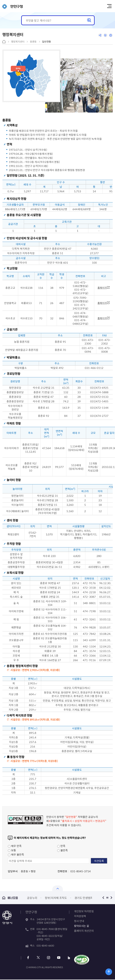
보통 (12, 850)
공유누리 (32, 898)
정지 (107, 898)
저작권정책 (80, 916)
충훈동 (33, 42)
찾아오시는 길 (81, 926)
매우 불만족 (16, 854)
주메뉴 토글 (110, 6)
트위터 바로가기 (38, 958)
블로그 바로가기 (66, 958)
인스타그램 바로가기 (47, 958)
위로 (109, 971)
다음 (111, 898)
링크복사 (104, 36)
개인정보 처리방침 (84, 911)
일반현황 (46, 42)
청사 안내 (79, 921)
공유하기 (98, 36)
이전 (103, 898)
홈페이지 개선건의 (84, 931)
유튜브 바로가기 (57, 958)
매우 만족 (15, 846)
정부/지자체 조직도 (56, 898)
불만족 (62, 850)
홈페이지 (102, 288)
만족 (61, 846)
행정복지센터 (18, 42)
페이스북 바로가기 (28, 958)
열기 (58, 888)
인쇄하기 (110, 36)
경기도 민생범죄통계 (86, 898)
